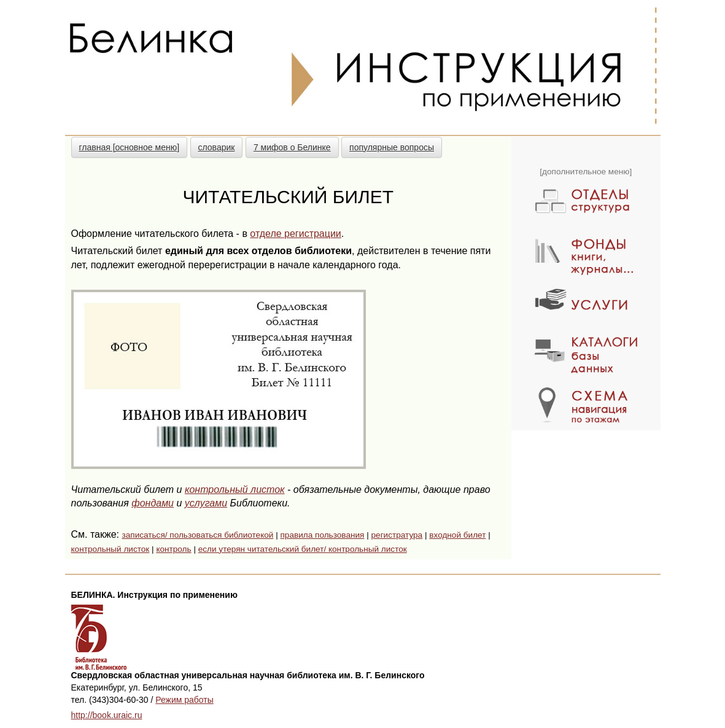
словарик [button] (217, 147)
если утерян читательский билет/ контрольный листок (303, 549)
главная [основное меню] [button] (130, 147)
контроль (173, 549)
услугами (206, 503)
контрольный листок (235, 490)
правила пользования (322, 535)
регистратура (397, 535)
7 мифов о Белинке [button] (292, 147)
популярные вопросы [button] (392, 147)
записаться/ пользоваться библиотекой (197, 535)
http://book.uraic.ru (107, 715)
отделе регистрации (295, 234)
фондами (153, 503)
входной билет (457, 535)
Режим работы (184, 700)
